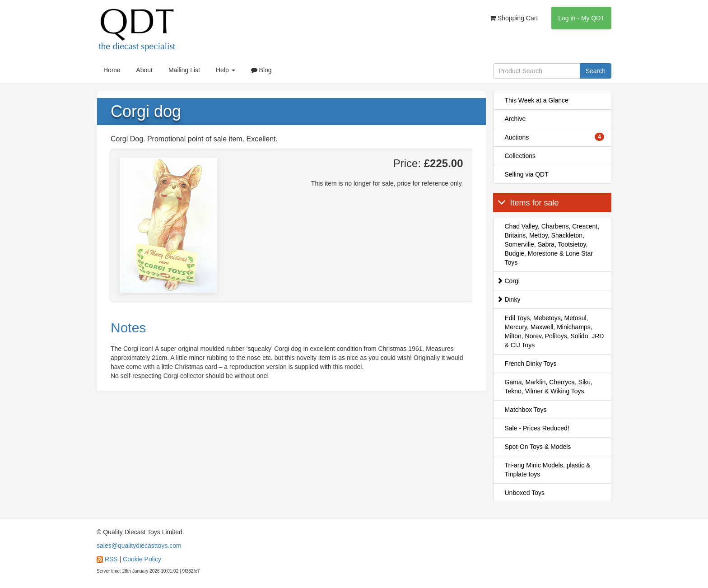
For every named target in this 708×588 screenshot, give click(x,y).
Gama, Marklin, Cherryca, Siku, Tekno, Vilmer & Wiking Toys (549, 387)
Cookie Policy (142, 559)
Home (112, 70)
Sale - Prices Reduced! (537, 428)
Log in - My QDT (581, 18)
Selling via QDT (527, 174)
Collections (520, 156)
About (144, 70)
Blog (261, 70)
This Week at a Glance (537, 100)
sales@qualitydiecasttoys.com (139, 546)
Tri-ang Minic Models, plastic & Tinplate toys (548, 470)
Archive (515, 119)
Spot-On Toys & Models (538, 447)
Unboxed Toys (525, 493)
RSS (111, 559)
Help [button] (226, 70)
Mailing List (184, 70)
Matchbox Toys (526, 410)
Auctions (555, 137)
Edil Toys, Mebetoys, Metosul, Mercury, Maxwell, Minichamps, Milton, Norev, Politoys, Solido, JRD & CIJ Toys (554, 331)
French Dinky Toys (531, 364)
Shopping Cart (514, 18)
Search (596, 71)
